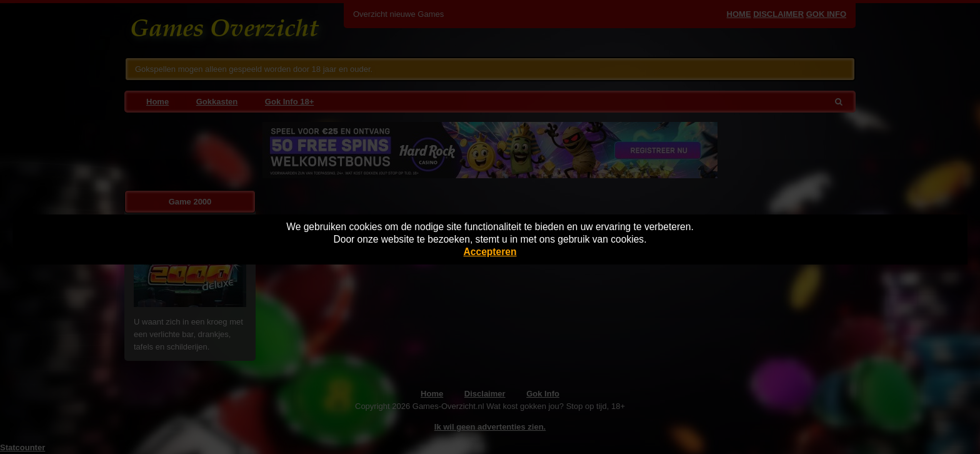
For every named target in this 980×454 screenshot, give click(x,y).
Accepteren (490, 252)
